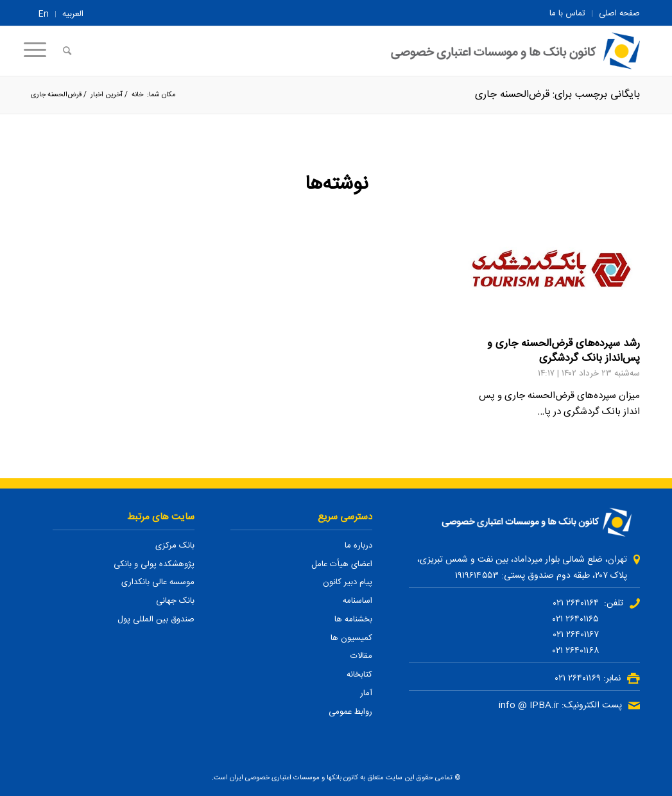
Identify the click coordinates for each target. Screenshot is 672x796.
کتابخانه (359, 675)
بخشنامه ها (353, 619)
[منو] (39, 51)
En (44, 14)
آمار (366, 693)
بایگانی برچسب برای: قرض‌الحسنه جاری (557, 95)
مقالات (361, 656)
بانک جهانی (175, 601)
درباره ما (358, 546)
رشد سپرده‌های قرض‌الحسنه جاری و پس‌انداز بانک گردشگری (564, 351)
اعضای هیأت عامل (342, 564)
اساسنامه (358, 601)
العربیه (73, 14)
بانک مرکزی (175, 546)
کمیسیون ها (351, 638)
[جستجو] (67, 51)
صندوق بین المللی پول (156, 619)
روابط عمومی (350, 712)
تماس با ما (567, 13)
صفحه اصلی (619, 13)
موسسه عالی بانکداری (158, 582)
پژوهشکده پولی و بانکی (154, 564)
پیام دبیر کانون (348, 582)
